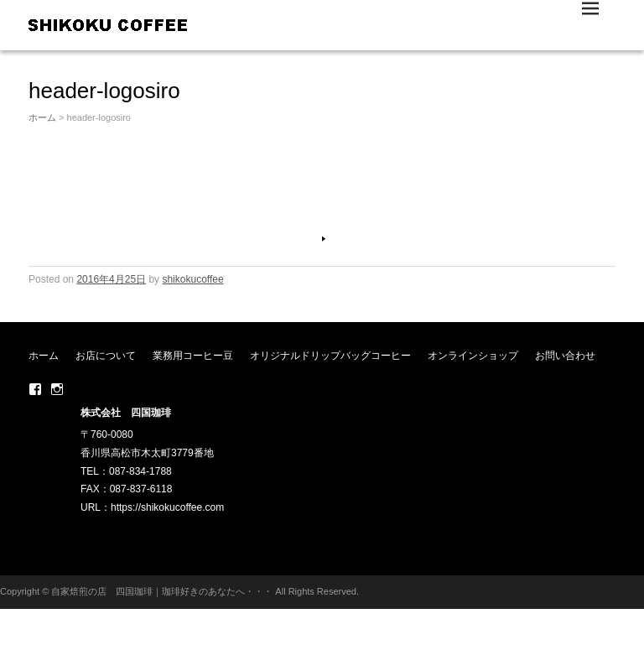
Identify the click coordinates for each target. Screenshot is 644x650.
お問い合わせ (565, 356)
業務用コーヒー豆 (193, 356)
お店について (106, 356)
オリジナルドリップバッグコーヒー (330, 356)
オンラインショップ (473, 356)
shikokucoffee (192, 279)
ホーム (42, 117)
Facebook (35, 389)
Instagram (57, 389)
